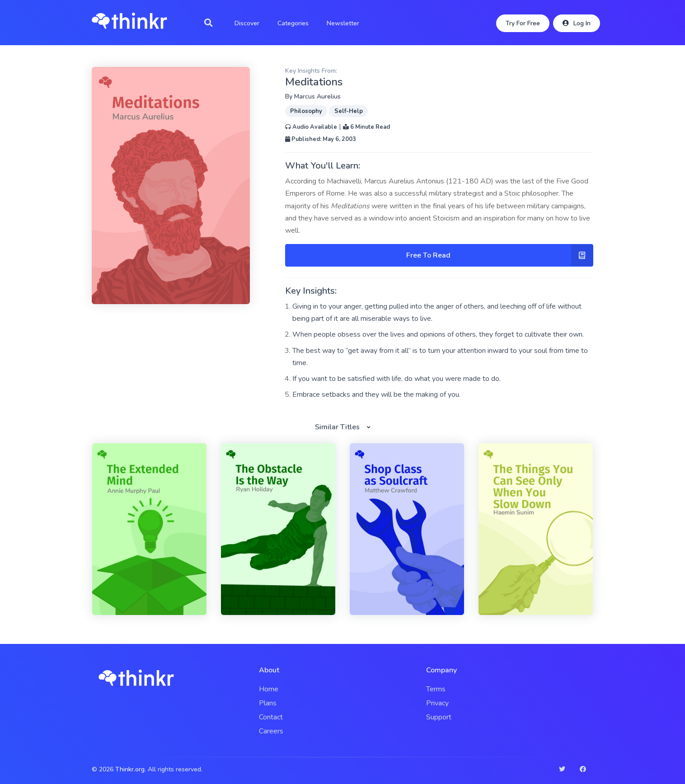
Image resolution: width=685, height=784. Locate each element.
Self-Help (349, 111)
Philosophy (306, 111)
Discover (247, 23)
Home (269, 689)
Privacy (437, 703)
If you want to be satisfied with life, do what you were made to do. (396, 379)
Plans (268, 703)
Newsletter (343, 23)
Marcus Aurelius (317, 96)
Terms (436, 689)
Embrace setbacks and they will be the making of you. (376, 394)
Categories (293, 23)
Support (439, 717)
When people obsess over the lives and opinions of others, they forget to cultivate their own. (438, 334)
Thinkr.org (130, 769)
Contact (271, 717)
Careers (271, 731)
